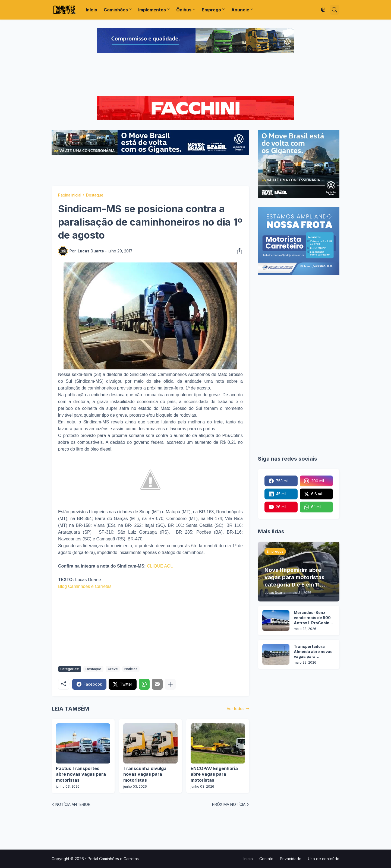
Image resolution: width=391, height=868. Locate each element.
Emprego (211, 10)
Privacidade (291, 859)
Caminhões (116, 10)
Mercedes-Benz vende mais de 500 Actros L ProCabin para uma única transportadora (312, 618)
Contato (266, 859)
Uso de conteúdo (324, 859)
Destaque (95, 195)
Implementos (152, 10)
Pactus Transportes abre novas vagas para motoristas (81, 774)
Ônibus (184, 10)
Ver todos (236, 709)
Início (92, 10)
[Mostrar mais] (170, 684)
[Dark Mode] (323, 10)
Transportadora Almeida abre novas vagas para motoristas (313, 652)
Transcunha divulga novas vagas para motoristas (145, 774)
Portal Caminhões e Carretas (113, 859)
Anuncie (240, 10)
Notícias (131, 669)
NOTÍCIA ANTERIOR (73, 804)
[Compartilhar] (238, 251)
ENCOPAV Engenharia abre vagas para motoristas (214, 774)
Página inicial (70, 195)
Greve (113, 669)
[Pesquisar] (335, 10)
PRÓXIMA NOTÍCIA (229, 804)
